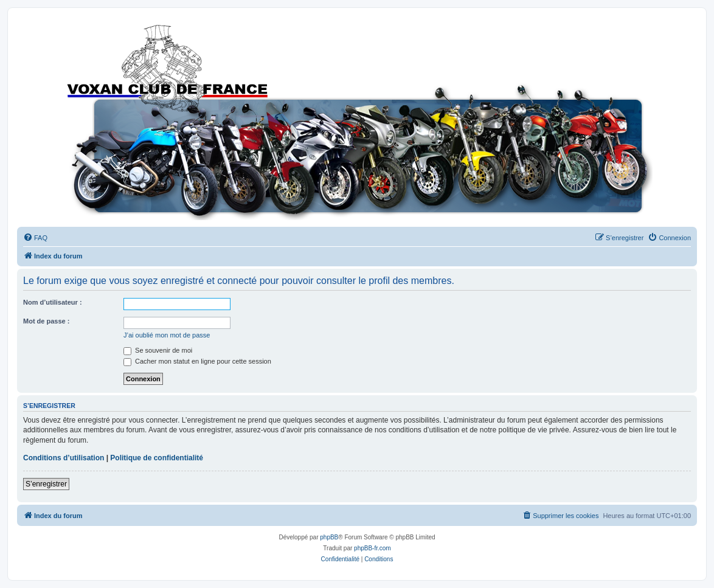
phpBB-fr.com (373, 548)
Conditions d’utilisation (64, 458)
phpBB (329, 537)
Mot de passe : (46, 321)
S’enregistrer (46, 484)
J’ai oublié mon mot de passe (167, 335)
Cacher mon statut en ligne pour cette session (197, 361)
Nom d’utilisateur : (53, 302)
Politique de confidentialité (157, 458)
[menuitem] (35, 238)
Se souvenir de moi (158, 350)
